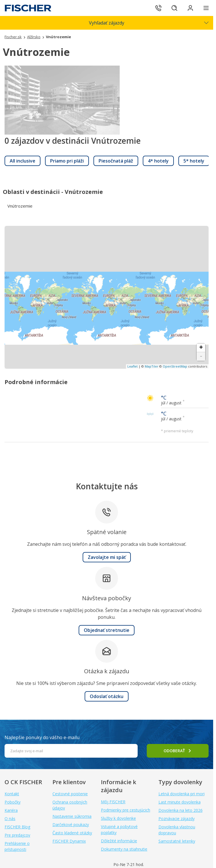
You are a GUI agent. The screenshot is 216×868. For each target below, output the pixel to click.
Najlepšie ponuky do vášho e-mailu (42, 737)
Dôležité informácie (119, 841)
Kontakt (12, 794)
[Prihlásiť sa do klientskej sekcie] (190, 8)
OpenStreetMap (175, 366)
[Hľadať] (174, 8)
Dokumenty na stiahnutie (124, 849)
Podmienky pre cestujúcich (126, 810)
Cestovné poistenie (70, 794)
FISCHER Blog (17, 827)
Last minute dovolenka (180, 802)
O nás (10, 819)
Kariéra (11, 810)
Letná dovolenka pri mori (182, 794)
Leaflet (133, 366)
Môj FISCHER (113, 802)
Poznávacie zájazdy (177, 819)
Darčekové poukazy (71, 825)
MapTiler (152, 366)
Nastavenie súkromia (72, 816)
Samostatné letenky (177, 841)
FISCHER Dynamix (69, 841)
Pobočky (13, 802)
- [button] (201, 356)
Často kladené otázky (72, 833)
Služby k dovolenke (118, 818)
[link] (23, 161)
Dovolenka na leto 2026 (181, 810)
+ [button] (201, 348)
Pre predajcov (17, 835)
